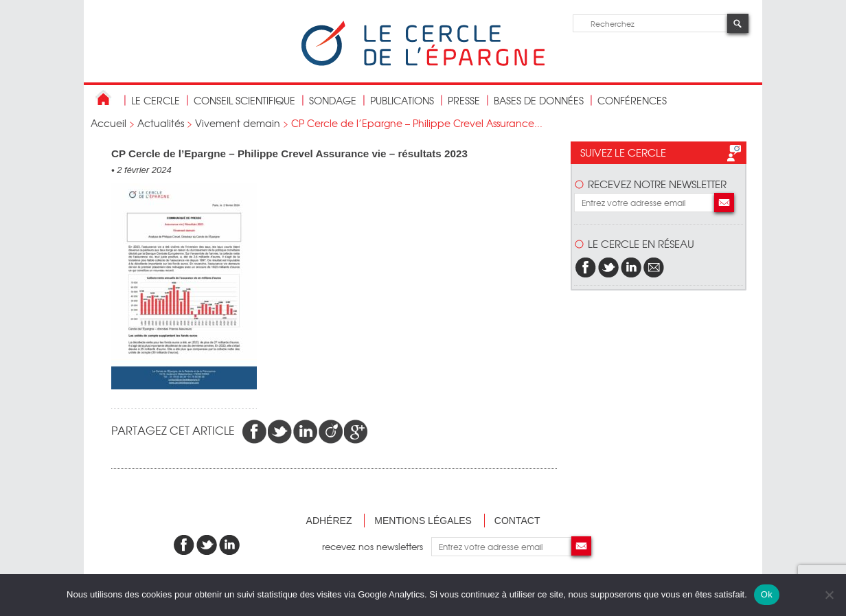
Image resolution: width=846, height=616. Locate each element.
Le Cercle (156, 100)
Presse (464, 100)
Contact (517, 521)
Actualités (161, 123)
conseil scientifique (244, 100)
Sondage (333, 100)
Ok (767, 594)
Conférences (632, 100)
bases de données (539, 100)
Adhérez (329, 521)
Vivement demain (238, 123)
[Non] (829, 595)
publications (402, 100)
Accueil (108, 123)
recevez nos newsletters (377, 546)
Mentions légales (423, 521)
